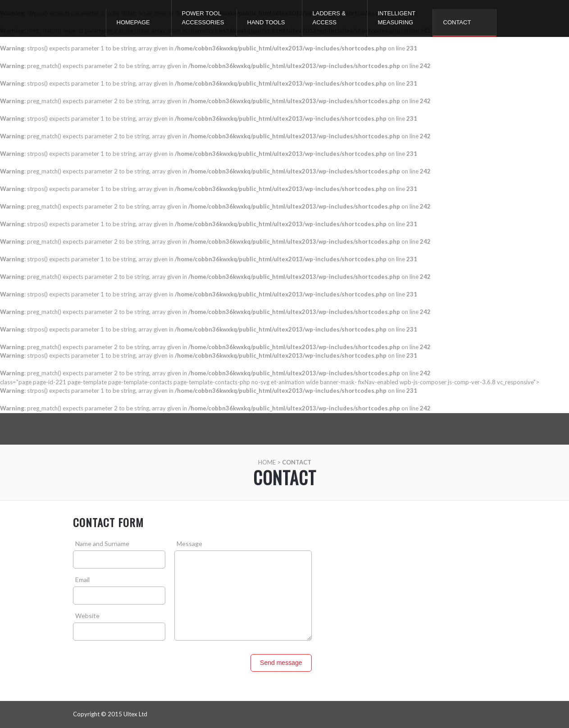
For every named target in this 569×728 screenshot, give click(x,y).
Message (189, 544)
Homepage (133, 22)
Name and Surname (102, 544)
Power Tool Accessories (203, 18)
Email (82, 580)
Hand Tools (266, 22)
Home (267, 462)
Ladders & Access (329, 18)
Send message (281, 663)
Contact (457, 22)
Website (87, 616)
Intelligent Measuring (397, 18)
